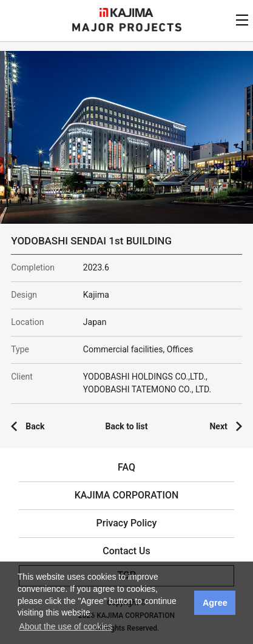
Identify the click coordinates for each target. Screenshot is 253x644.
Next (218, 426)
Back (35, 426)
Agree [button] (215, 603)
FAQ (126, 467)
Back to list (127, 426)
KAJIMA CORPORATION (126, 12)
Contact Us (126, 551)
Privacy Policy (127, 523)
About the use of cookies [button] (66, 626)
